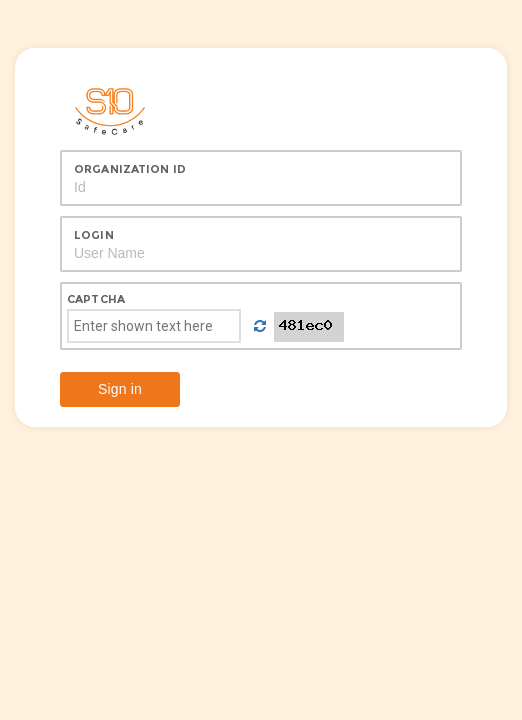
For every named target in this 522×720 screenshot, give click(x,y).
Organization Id (130, 169)
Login (94, 235)
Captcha (96, 299)
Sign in (120, 389)
